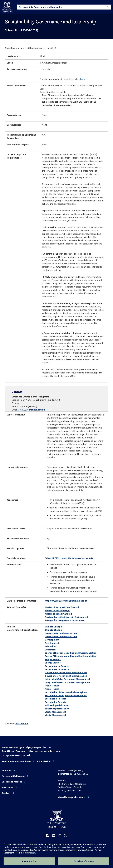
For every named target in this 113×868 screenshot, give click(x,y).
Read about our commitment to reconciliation (26, 761)
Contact (6, 793)
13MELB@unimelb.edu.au (32, 410)
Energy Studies (53, 659)
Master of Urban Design (57, 610)
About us (6, 770)
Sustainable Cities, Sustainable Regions (66, 692)
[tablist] (64, 7)
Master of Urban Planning (58, 614)
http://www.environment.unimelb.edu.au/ (67, 601)
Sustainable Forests (55, 699)
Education (50, 646)
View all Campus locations (72, 797)
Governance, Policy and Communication (66, 672)
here (82, 79)
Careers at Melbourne (13, 776)
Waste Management (55, 712)
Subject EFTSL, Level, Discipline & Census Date (69, 558)
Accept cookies (30, 861)
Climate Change (53, 627)
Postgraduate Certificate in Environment (67, 617)
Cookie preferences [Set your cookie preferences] (84, 861)
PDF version (22, 724)
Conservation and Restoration (61, 633)
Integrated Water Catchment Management (68, 679)
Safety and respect (12, 782)
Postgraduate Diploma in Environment (65, 620)
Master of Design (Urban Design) (62, 607)
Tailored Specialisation (57, 705)
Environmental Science (57, 666)
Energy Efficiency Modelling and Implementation (71, 653)
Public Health (52, 686)
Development (52, 640)
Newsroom (8, 787)
